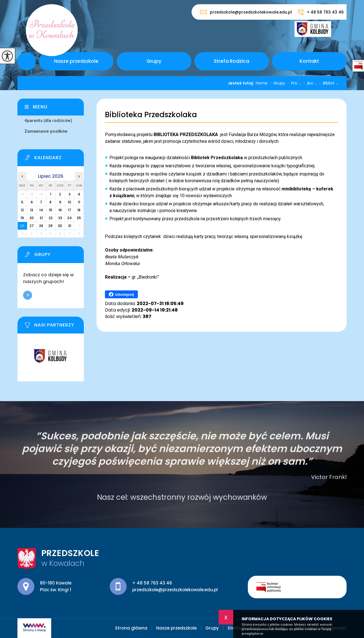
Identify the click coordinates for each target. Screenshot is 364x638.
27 (32, 226)
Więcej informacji (28, 295)
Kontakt (309, 61)
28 (41, 226)
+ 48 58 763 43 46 (321, 12)
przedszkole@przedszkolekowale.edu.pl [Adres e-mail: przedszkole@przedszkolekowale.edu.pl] (175, 590)
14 (41, 210)
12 (22, 210)
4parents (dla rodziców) (48, 121)
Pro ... (293, 83)
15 (51, 210)
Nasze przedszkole (76, 61)
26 (22, 226)
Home (262, 83)
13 (32, 210)
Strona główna (27, 61)
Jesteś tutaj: (242, 83)
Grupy (154, 61)
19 (22, 218)
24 (69, 218)
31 (70, 226)
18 (79, 210)
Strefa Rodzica (232, 61)
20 (32, 218)
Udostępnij (121, 294)
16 (60, 210)
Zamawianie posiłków (46, 131)
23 (60, 218)
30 (60, 226)
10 (69, 202)
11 (79, 202)
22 (51, 218)
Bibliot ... (328, 83)
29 (50, 226)
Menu (40, 107)
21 (41, 218)
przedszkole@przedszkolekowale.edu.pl (246, 12)
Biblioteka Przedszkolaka (151, 115)
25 (79, 218)
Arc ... (309, 83)
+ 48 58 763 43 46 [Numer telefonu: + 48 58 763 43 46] (152, 583)
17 (69, 210)
